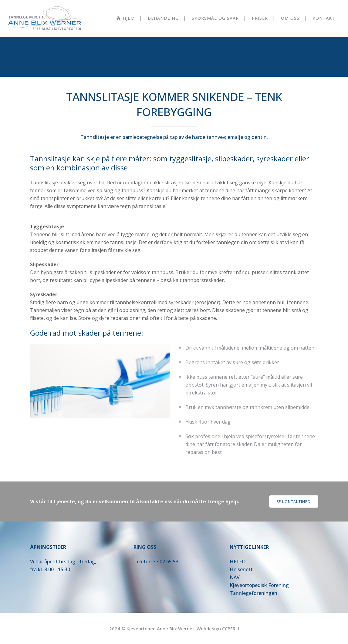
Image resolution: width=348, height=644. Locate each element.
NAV (235, 577)
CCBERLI (231, 629)
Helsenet (240, 569)
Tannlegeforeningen (253, 593)
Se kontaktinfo (294, 502)
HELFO (238, 562)
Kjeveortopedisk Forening (259, 585)
